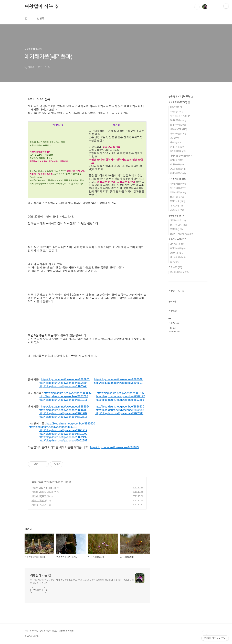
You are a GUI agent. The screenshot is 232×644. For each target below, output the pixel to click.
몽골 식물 (177, 197)
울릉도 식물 (178, 192)
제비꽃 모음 (178, 164)
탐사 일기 (177, 244)
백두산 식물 (178, 184)
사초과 (176, 142)
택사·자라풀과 (178, 151)
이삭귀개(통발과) (41, 496)
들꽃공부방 (177, 216)
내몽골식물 (177, 210)
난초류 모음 (178, 169)
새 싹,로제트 (180, 116)
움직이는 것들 (178, 248)
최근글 (172, 291)
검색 (197, 7)
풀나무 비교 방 (179, 225)
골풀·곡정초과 (178, 129)
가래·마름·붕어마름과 (181, 156)
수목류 (177, 112)
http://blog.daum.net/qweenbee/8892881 (120, 400)
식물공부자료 (178, 220)
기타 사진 (175, 267)
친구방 (175, 262)
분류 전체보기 (181, 97)
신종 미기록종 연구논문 (182, 234)
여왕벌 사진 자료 (179, 272)
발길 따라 (177, 253)
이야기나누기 (177, 239)
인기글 (181, 291)
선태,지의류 (177, 147)
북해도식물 (177, 201)
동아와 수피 (178, 125)
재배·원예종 (178, 173)
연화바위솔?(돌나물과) (44, 488)
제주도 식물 (178, 188)
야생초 (48, 482)
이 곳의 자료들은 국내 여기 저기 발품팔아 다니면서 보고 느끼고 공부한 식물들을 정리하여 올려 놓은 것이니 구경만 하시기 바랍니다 (82, 582)
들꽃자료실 (37, 482)
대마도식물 (177, 206)
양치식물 (177, 160)
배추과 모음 (178, 134)
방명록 (41, 19)
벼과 (175, 138)
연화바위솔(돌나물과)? (44, 492)
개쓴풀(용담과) (39, 505)
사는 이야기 (178, 257)
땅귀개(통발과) (39, 500)
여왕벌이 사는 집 (42, 7)
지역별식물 (177, 179)
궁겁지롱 (176, 229)
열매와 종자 (178, 120)
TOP (205, 633)
